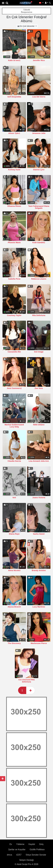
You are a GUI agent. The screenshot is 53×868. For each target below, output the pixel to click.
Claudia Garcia (14, 461)
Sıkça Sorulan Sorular (36, 825)
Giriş (41, 815)
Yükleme (20, 815)
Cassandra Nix (14, 352)
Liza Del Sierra (39, 97)
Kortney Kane (14, 170)
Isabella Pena (14, 279)
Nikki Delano (39, 425)
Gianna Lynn (39, 170)
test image (39, 352)
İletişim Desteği (26, 831)
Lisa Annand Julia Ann (39, 461)
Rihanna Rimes (14, 206)
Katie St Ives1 (14, 60)
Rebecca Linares (39, 279)
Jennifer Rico (39, 60)
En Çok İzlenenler (26, 26)
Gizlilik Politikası (37, 820)
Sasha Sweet (39, 534)
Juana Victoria (39, 498)
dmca (10, 825)
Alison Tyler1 (14, 133)
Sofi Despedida (14, 97)
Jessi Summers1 (14, 388)
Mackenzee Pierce (39, 614)
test (14, 498)
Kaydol (32, 815)
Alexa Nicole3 (14, 570)
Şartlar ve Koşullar (17, 820)
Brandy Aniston (39, 570)
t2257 (19, 825)
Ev (11, 815)
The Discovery (14, 643)
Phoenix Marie (14, 243)
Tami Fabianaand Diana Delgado (39, 207)
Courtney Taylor (14, 315)
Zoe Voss (39, 388)
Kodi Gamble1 (39, 243)
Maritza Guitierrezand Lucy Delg (14, 426)
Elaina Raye (14, 534)
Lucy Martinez (39, 607)
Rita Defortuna (39, 315)
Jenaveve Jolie (39, 133)
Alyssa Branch (14, 607)
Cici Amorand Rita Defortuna (26, 651)
